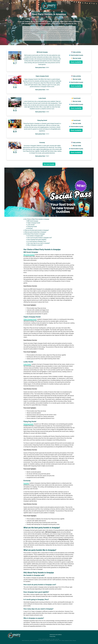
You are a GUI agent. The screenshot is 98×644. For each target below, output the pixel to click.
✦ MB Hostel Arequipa (32, 221)
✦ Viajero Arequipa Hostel (33, 223)
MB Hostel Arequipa (29, 255)
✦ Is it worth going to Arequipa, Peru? (36, 241)
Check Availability (76, 62)
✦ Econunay (29, 228)
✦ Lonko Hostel (30, 225)
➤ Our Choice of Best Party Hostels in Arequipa (36, 219)
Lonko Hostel (27, 364)
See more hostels (49, 164)
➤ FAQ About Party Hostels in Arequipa (34, 234)
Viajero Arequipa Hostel (30, 319)
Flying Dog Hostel (28, 424)
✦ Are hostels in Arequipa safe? (35, 236)
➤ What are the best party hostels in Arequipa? (36, 230)
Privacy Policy (52, 636)
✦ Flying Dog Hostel (31, 227)
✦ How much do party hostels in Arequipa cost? (39, 238)
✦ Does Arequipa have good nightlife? (36, 239)
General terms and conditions (56, 635)
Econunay (26, 483)
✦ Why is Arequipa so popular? (34, 245)
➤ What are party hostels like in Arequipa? (35, 232)
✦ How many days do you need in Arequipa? (38, 243)
